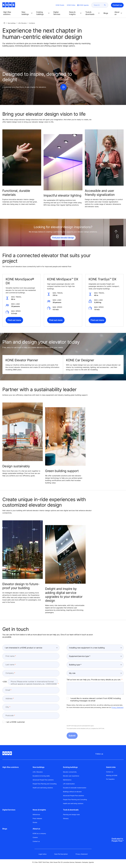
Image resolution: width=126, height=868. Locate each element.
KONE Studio (60, 5)
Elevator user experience (71, 776)
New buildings (12, 23)
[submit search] (105, 5)
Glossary (66, 818)
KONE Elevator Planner (22, 360)
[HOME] (4, 23)
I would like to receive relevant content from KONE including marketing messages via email (94, 699)
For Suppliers (110, 779)
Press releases (37, 818)
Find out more (14, 320)
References (36, 814)
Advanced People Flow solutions (43, 780)
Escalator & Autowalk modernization (75, 788)
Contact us (36, 841)
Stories (35, 822)
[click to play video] (63, 87)
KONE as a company (39, 833)
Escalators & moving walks (41, 776)
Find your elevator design (63, 238)
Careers (35, 837)
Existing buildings (70, 767)
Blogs (5, 829)
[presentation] (82, 718)
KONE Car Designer (80, 360)
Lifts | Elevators (22, 23)
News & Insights (39, 810)
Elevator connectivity (70, 772)
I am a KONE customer (14, 722)
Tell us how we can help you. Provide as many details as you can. (94, 680)
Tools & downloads (71, 810)
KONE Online (71, 5)
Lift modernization (69, 784)
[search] (99, 5)
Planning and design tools (71, 814)
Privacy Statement (117, 707)
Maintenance (67, 780)
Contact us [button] (117, 5)
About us (36, 829)
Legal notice (42, 854)
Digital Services (9, 810)
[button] (11, 13)
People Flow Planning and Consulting (45, 784)
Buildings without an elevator (72, 792)
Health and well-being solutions (43, 788)
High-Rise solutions (10, 767)
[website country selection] (83, 5)
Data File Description (61, 854)
